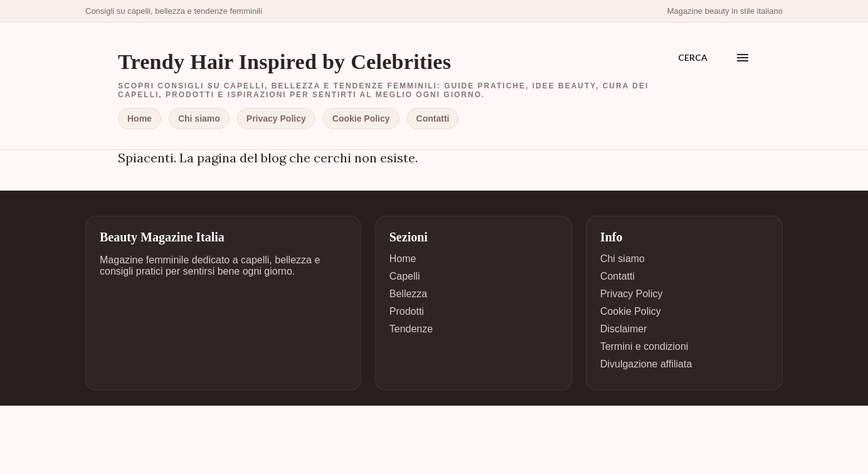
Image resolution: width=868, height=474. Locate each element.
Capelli (405, 276)
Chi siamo (199, 118)
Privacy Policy (276, 118)
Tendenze (411, 329)
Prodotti (407, 311)
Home (140, 118)
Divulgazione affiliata (646, 364)
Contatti (433, 118)
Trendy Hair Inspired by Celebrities (284, 62)
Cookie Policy (361, 118)
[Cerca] (693, 58)
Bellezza (408, 294)
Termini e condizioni (644, 346)
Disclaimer (624, 329)
